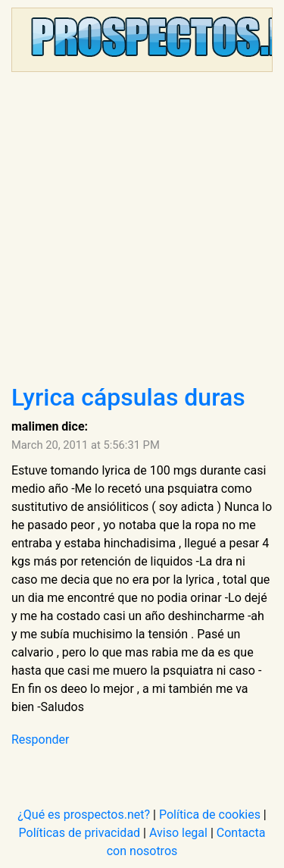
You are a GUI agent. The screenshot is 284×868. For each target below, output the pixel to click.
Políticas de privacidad (80, 833)
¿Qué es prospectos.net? (84, 815)
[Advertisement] (142, 233)
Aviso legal (178, 833)
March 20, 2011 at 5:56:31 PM (86, 445)
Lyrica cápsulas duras (128, 397)
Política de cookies (210, 815)
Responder (40, 740)
